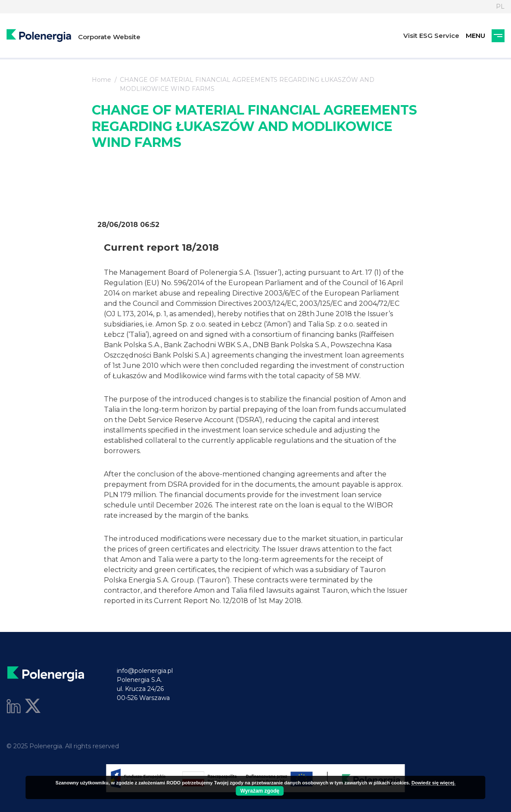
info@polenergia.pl (145, 671)
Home (101, 80)
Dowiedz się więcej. (433, 783)
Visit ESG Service (431, 36)
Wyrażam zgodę (260, 791)
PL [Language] (500, 6)
